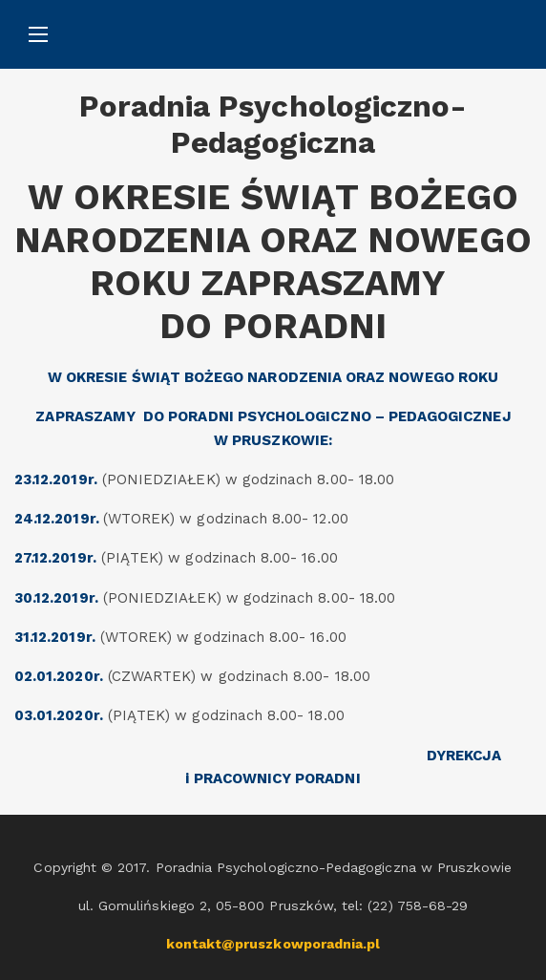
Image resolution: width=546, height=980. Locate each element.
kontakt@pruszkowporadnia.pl (273, 944)
